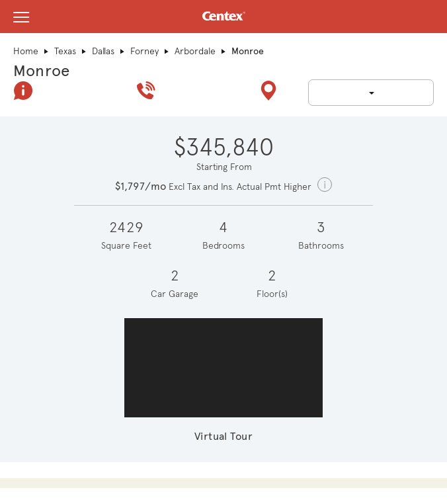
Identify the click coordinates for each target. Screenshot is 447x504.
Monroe (41, 71)
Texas (65, 51)
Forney (144, 51)
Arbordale (195, 51)
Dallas (103, 51)
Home (26, 51)
